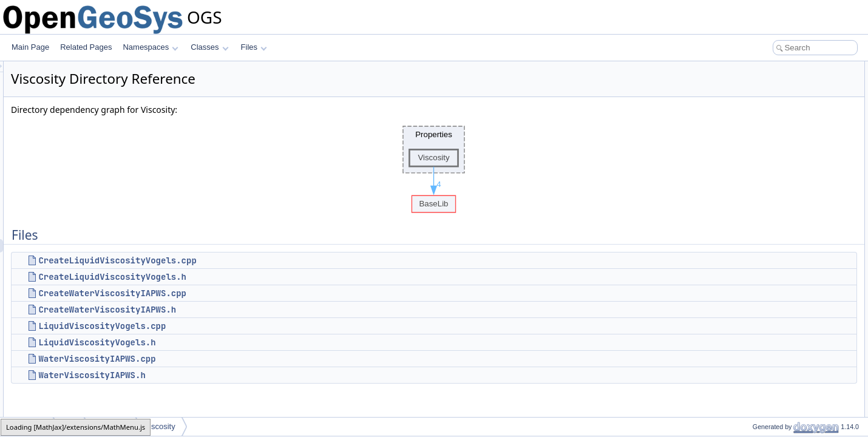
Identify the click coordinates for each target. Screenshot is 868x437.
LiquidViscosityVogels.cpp (254, 326)
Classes (209, 47)
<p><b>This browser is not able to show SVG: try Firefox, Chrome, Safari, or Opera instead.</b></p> (436, 166)
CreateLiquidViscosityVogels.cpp (269, 260)
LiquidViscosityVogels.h (249, 342)
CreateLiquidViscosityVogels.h (264, 277)
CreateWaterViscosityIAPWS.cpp (264, 293)
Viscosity (160, 426)
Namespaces (150, 47)
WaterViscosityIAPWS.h (243, 375)
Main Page (30, 47)
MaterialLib (27, 426)
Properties (111, 426)
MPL (70, 426)
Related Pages (86, 47)
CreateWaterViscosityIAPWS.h (259, 310)
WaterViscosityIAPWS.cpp (249, 359)
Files (254, 47)
